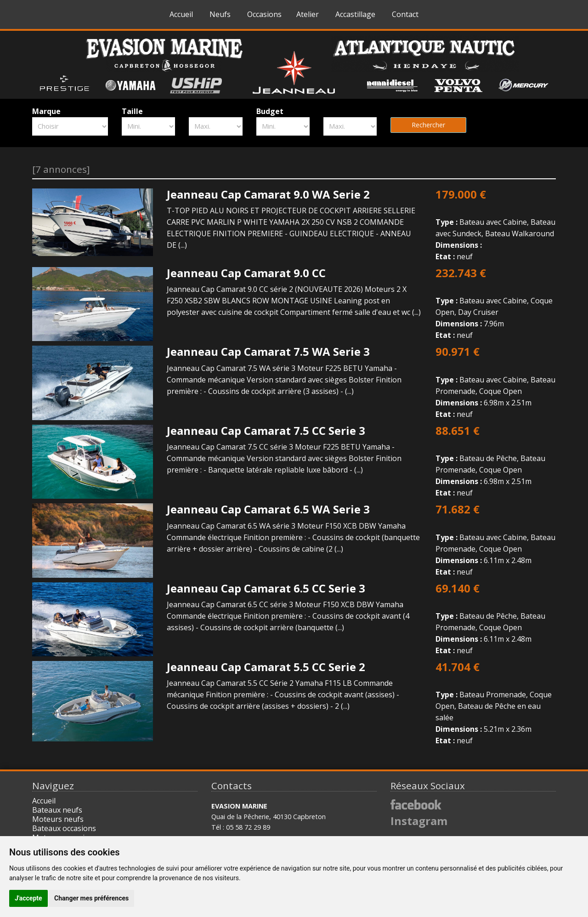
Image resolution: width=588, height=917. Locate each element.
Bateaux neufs (57, 810)
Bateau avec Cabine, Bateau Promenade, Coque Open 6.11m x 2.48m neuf (496, 540)
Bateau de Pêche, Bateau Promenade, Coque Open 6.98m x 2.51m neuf (496, 461)
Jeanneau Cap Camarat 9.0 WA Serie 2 (268, 194)
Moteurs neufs (58, 819)
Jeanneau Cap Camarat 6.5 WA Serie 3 (268, 509)
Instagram (419, 821)
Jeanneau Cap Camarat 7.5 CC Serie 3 (266, 430)
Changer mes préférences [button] (91, 898)
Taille (132, 111)
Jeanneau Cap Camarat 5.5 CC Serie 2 (266, 667)
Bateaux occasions (64, 828)
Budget (270, 111)
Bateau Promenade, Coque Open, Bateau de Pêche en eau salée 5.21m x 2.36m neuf (496, 703)
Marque (46, 111)
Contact (405, 14)
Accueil (181, 14)
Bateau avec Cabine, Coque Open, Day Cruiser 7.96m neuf (496, 304)
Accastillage (355, 14)
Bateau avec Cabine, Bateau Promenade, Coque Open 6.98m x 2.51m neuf (496, 382)
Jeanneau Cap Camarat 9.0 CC (246, 273)
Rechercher (428, 125)
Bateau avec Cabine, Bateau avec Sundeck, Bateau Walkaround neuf (496, 225)
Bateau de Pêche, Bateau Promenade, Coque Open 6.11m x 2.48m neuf (496, 619)
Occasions (264, 14)
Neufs (220, 14)
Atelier (308, 14)
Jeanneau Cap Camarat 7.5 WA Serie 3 (268, 351)
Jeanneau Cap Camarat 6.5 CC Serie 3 (266, 588)
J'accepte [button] (28, 898)
